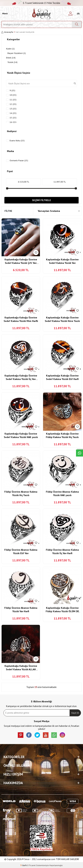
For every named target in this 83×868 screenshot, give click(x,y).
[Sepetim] (78, 14)
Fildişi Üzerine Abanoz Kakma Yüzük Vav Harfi (21, 610)
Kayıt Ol (75, 713)
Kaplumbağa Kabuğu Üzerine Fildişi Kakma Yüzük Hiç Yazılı (62, 435)
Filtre (8, 211)
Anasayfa (7, 32)
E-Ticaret (31, 865)
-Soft (24, 865)
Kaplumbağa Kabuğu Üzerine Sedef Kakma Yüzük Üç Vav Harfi (21, 377)
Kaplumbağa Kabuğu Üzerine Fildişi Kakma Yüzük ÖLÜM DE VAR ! (62, 610)
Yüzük (12, 62)
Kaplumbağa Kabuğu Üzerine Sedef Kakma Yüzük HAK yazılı (21, 435)
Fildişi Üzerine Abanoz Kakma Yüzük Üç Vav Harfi (62, 552)
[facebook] (29, 735)
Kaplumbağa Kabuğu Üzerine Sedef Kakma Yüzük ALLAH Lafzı (21, 668)
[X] (37, 735)
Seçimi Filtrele (41, 200)
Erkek (11, 58)
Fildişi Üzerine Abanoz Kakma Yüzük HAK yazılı (62, 493)
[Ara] (77, 24)
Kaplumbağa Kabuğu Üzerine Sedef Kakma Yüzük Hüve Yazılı (62, 319)
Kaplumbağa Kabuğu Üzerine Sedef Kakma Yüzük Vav (62, 261)
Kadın (10, 49)
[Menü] (5, 14)
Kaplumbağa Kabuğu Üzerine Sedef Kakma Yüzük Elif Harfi (62, 377)
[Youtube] (46, 735)
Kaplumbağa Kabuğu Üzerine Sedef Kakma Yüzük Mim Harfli (21, 319)
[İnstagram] (62, 735)
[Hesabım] (70, 14)
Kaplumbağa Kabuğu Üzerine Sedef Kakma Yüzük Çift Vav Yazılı (21, 261)
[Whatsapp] (54, 735)
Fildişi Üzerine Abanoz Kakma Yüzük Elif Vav (21, 552)
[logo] (42, 14)
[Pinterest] (21, 735)
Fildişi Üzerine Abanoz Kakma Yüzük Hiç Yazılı (21, 493)
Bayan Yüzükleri (17, 53)
